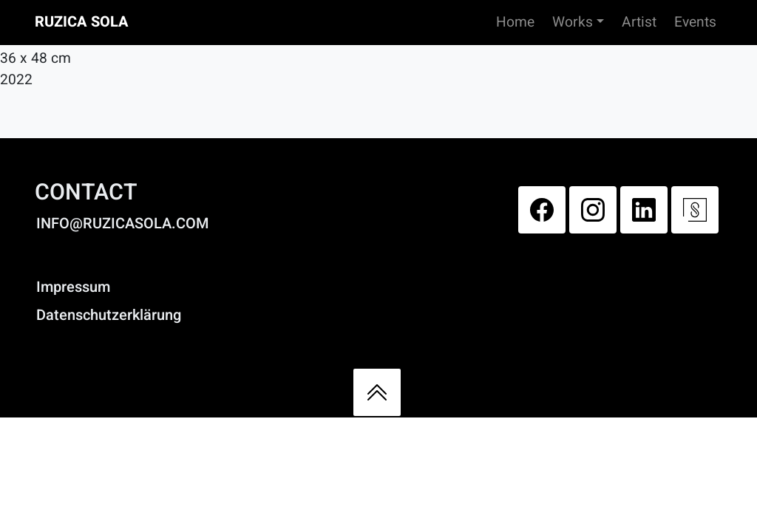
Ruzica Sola (82, 22)
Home (515, 22)
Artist (639, 22)
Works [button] (573, 22)
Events (695, 22)
